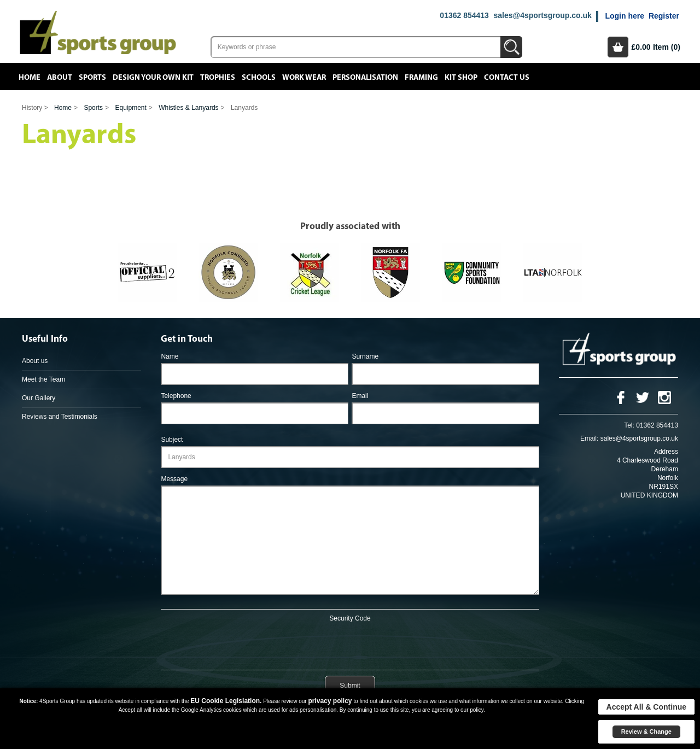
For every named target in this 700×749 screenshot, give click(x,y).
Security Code (350, 618)
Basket (618, 47)
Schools (259, 78)
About (60, 78)
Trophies (218, 78)
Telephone (176, 396)
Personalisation (365, 78)
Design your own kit (153, 78)
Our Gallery (39, 398)
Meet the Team (43, 379)
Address (666, 452)
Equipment (130, 108)
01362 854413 (464, 15)
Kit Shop (461, 78)
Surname (365, 356)
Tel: (629, 425)
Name (170, 356)
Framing (421, 78)
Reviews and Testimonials (60, 417)
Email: (589, 438)
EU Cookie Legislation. (226, 701)
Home (30, 78)
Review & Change (646, 732)
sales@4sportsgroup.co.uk (542, 15)
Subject (172, 440)
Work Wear (304, 78)
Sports (92, 78)
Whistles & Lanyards (188, 108)
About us (35, 361)
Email (360, 396)
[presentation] (350, 644)
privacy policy (330, 701)
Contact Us (507, 78)
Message (174, 479)
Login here (625, 16)
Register (664, 16)
